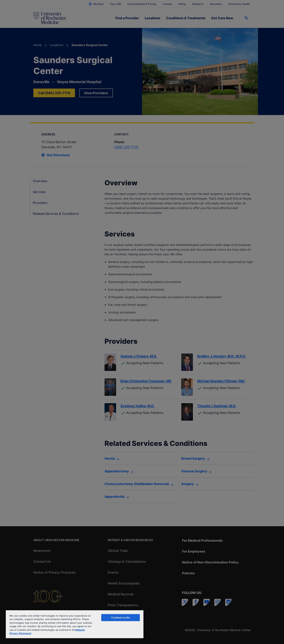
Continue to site (120, 618)
